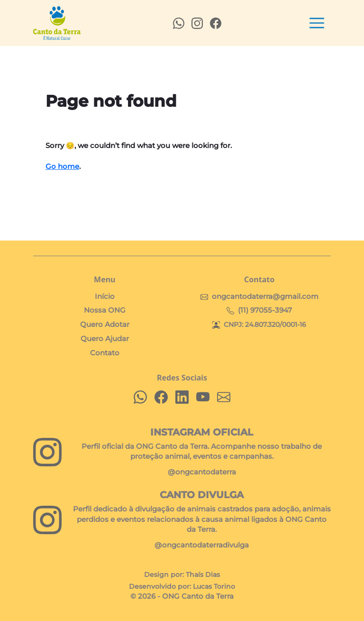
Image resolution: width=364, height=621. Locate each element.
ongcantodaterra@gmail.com (265, 297)
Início (105, 297)
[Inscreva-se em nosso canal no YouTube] (203, 397)
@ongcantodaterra (202, 472)
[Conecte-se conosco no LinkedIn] (182, 397)
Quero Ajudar (105, 339)
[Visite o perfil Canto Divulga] (47, 520)
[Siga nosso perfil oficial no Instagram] (47, 452)
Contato (105, 353)
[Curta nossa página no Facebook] (161, 397)
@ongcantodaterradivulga (202, 545)
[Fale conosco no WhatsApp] (140, 397)
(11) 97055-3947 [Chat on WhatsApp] (265, 310)
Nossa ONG (105, 310)
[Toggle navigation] (317, 23)
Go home (62, 167)
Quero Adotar (105, 324)
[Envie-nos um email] (224, 397)
